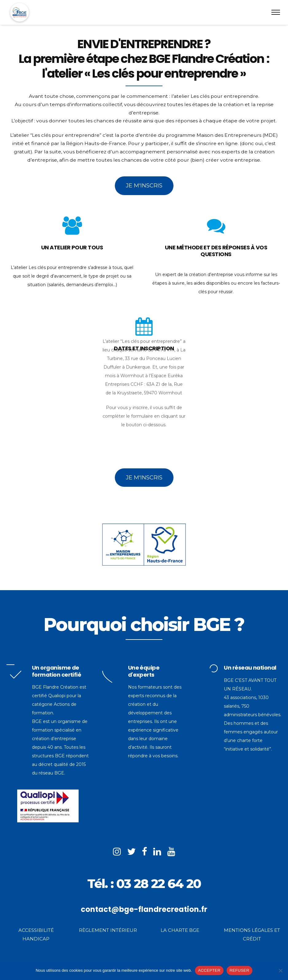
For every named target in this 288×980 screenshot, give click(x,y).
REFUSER (239, 970)
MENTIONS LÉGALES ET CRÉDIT (252, 934)
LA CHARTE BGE (180, 930)
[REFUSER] (280, 970)
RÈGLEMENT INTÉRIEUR (108, 930)
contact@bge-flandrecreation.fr (144, 909)
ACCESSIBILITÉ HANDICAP (36, 934)
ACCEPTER (209, 970)
